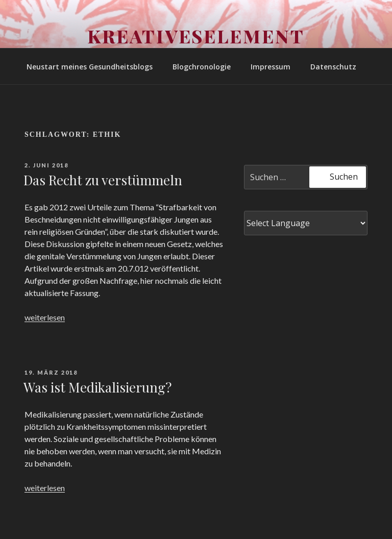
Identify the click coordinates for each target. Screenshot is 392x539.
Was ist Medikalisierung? (97, 387)
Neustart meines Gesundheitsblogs (90, 67)
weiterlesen (45, 317)
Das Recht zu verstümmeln (103, 180)
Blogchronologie (202, 67)
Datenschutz (333, 67)
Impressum (271, 67)
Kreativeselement (196, 36)
